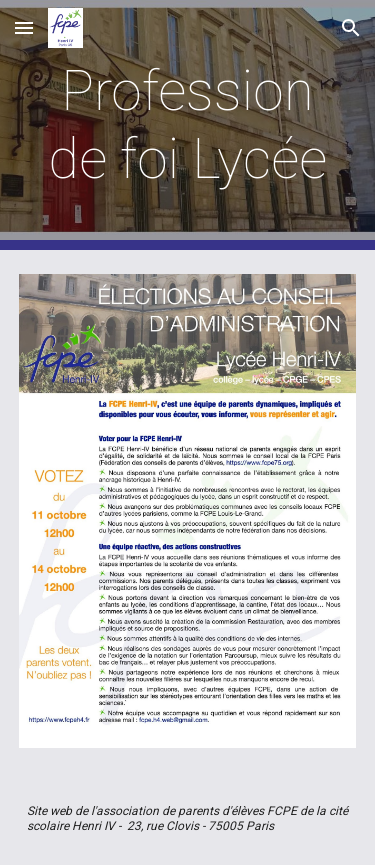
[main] (188, 125)
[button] (24, 27)
